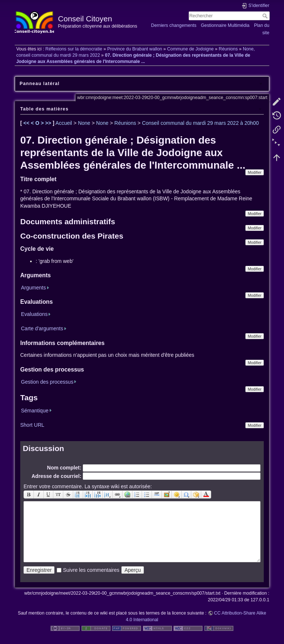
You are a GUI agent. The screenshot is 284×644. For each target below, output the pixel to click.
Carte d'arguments (42, 328)
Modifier (254, 172)
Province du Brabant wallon (134, 49)
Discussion (43, 448)
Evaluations (34, 314)
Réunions (228, 49)
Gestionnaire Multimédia (225, 25)
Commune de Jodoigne (190, 49)
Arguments (33, 288)
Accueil (64, 123)
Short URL (32, 425)
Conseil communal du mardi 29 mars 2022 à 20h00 (200, 123)
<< (27, 123)
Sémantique (35, 411)
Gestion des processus (47, 382)
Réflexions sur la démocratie (74, 49)
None (84, 123)
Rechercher (266, 16)
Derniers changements (174, 25)
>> (49, 123)
